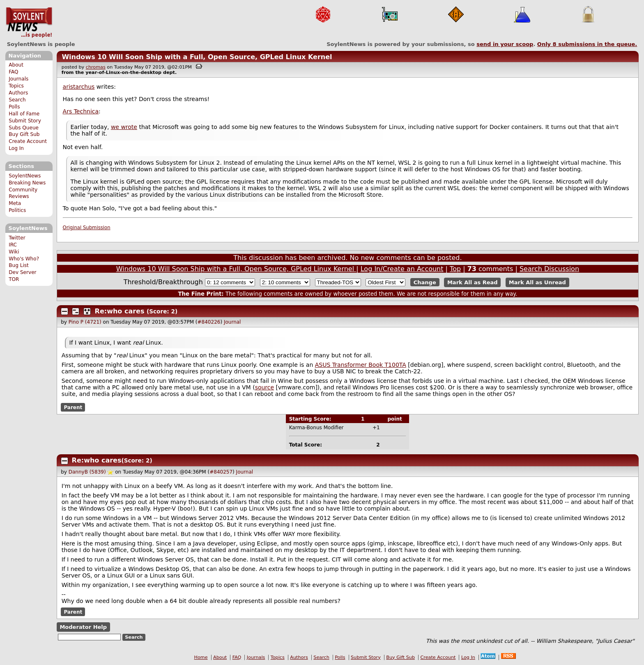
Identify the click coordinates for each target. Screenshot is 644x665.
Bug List (19, 265)
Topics (16, 86)
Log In (16, 148)
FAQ (13, 72)
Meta (15, 203)
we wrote (124, 127)
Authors (18, 93)
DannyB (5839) (87, 472)
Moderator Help (83, 627)
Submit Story (25, 121)
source (265, 387)
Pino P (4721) (85, 322)
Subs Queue (24, 128)
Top (455, 269)
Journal (232, 322)
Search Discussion (549, 269)
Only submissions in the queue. (587, 44)
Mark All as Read (473, 282)
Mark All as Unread (537, 282)
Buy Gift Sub (24, 134)
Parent (73, 407)
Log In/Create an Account (402, 269)
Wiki (14, 252)
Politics (17, 210)
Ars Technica (81, 111)
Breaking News (27, 183)
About (16, 65)
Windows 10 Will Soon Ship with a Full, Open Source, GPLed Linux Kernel (197, 57)
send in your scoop (505, 44)
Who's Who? (24, 259)
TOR (14, 279)
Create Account (28, 141)
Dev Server (22, 272)
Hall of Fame (24, 114)
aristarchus (79, 87)
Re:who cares (120, 311)
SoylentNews (29, 23)
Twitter (17, 238)
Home (201, 657)
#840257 (221, 472)
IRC (13, 245)
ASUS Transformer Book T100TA (361, 365)
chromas (96, 67)
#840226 (209, 322)
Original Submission (87, 228)
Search (17, 100)
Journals (18, 79)
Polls (14, 107)
